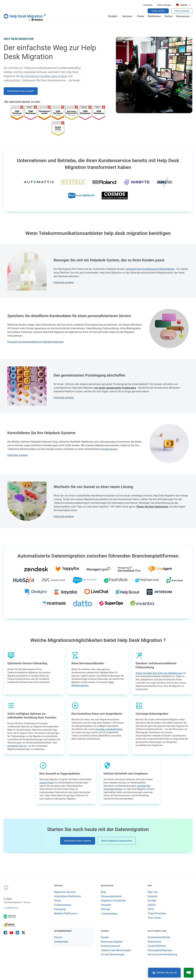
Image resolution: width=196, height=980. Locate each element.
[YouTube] (11, 933)
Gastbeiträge (61, 942)
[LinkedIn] (17, 933)
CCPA (151, 909)
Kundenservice (109, 449)
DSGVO (152, 905)
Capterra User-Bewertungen (116, 950)
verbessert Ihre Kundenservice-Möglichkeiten (150, 269)
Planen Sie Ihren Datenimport (152, 507)
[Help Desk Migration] (25, 16)
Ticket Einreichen (157, 913)
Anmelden (148, 5)
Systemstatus (109, 914)
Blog (103, 892)
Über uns (152, 892)
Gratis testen (158, 11)
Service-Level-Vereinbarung (162, 955)
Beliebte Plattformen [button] (65, 913)
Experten (152, 896)
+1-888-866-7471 (11, 908)
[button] (113, 16)
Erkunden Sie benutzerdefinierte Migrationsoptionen (36, 342)
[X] (23, 933)
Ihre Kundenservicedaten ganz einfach (44, 76)
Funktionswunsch (110, 946)
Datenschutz (154, 942)
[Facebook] (6, 933)
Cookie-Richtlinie (157, 946)
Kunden (105, 937)
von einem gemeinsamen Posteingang (115, 388)
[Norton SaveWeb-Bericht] (10, 924)
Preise (57, 901)
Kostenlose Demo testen (21, 91)
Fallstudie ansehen (64, 282)
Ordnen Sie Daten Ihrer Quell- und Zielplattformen (159, 673)
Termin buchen (182, 11)
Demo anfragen (164, 5)
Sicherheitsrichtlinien (159, 937)
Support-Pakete (47, 783)
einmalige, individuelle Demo (109, 729)
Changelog (60, 909)
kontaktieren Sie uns (17, 746)
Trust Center (154, 918)
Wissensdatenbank (111, 896)
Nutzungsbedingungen (160, 950)
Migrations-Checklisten (113, 901)
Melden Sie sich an (164, 973)
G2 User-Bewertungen (113, 955)
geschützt (142, 786)
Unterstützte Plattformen (68, 896)
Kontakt (152, 901)
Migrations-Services (65, 892)
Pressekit (106, 905)
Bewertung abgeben (112, 942)
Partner (58, 937)
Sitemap (105, 909)
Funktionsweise (63, 905)
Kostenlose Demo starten (78, 841)
